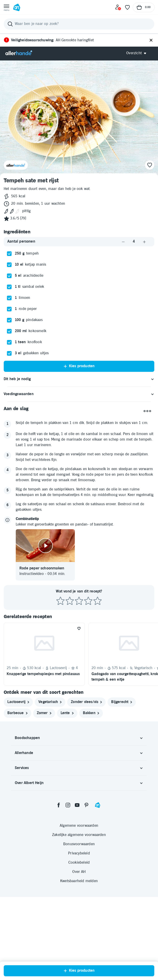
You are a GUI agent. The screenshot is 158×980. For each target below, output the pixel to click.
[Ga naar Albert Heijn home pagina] (17, 7)
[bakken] (91, 713)
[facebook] (59, 805)
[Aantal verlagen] (123, 242)
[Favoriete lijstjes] (127, 7)
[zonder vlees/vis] (86, 702)
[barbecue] (17, 713)
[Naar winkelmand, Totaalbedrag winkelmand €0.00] (144, 7)
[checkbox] (9, 254)
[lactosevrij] (18, 702)
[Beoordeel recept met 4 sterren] (88, 601)
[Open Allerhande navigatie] (138, 53)
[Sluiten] (151, 40)
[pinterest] (86, 805)
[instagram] (68, 805)
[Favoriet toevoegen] (79, 628)
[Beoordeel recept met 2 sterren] (70, 601)
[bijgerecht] (122, 702)
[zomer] (44, 713)
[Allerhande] (19, 53)
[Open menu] (6, 7)
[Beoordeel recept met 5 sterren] (98, 601)
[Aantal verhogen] (144, 242)
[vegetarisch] (50, 702)
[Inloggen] (118, 7)
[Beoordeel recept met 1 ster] (60, 601)
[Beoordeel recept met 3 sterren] (79, 601)
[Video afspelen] (45, 546)
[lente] (67, 713)
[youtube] (77, 805)
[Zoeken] (79, 24)
